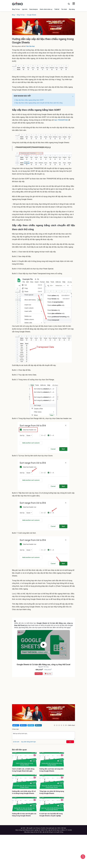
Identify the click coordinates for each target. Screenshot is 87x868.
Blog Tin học (16, 9)
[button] (73, 96)
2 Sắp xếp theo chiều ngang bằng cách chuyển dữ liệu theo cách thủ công (38, 103)
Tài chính (64, 9)
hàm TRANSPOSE (61, 120)
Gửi (70, 742)
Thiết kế (57, 9)
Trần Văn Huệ (30, 46)
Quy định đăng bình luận (28, 742)
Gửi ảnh (16, 742)
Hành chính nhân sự (46, 9)
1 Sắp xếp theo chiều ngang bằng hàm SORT (29, 100)
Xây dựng (72, 9)
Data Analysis (34, 9)
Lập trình (25, 9)
